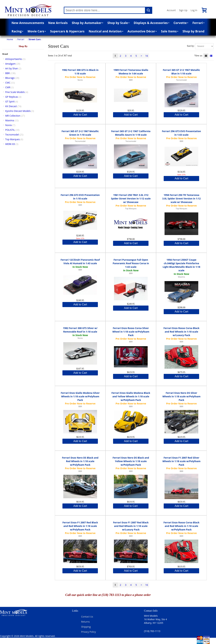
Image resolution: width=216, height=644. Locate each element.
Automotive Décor (142, 31)
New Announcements (28, 23)
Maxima (10, 120)
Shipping (86, 627)
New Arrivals (58, 23)
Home (10, 39)
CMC (8, 83)
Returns (85, 622)
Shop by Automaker (87, 23)
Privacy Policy (89, 632)
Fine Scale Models (15, 92)
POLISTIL (10, 130)
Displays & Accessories (151, 23)
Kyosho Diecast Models (18, 111)
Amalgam (10, 64)
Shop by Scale (119, 23)
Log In (194, 10)
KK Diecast (11, 106)
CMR (8, 87)
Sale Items (170, 31)
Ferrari (198, 23)
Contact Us (87, 617)
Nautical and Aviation (106, 31)
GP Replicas (12, 97)
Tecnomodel (12, 135)
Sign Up (183, 10)
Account (171, 10)
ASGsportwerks (14, 59)
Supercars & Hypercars (67, 31)
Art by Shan (12, 68)
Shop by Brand (194, 31)
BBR (8, 73)
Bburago (10, 78)
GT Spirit (10, 101)
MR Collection (13, 116)
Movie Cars (37, 31)
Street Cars (35, 39)
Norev (9, 125)
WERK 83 (10, 144)
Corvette (181, 23)
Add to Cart (80, 115)
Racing (18, 31)
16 (147, 56)
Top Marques (12, 139)
